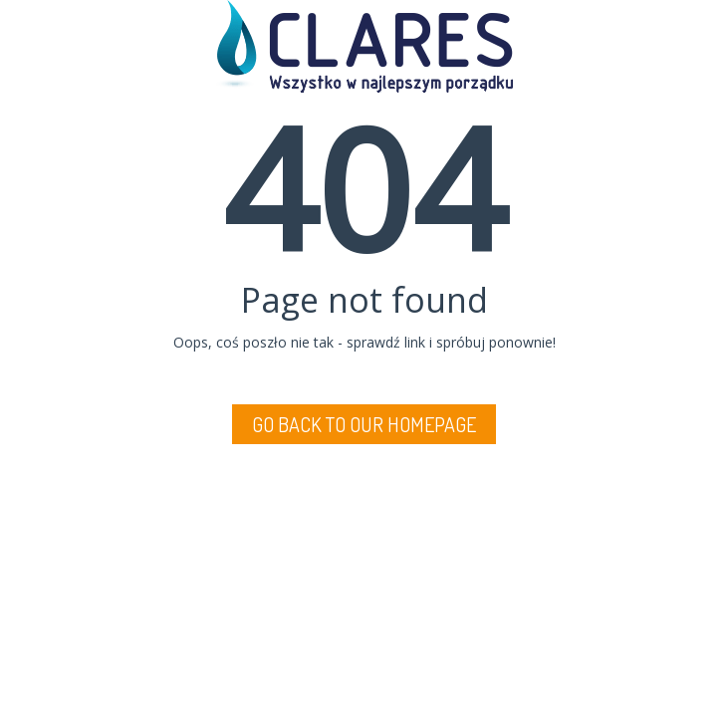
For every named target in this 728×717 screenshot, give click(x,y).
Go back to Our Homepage (364, 424)
